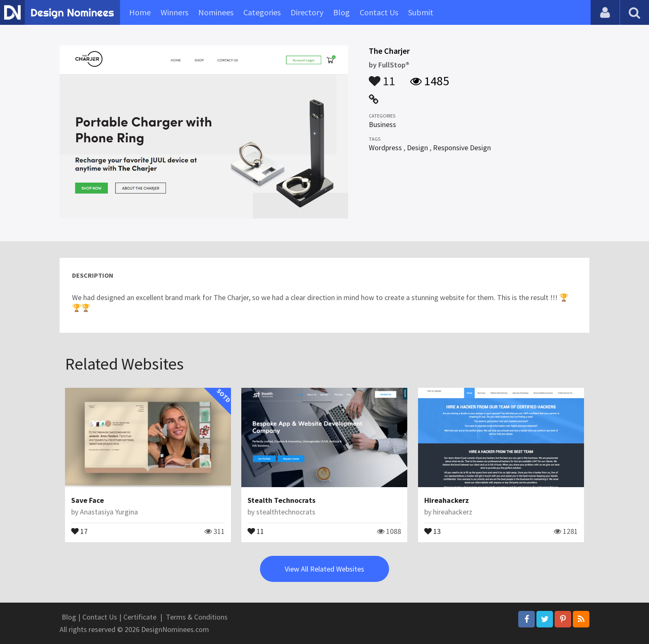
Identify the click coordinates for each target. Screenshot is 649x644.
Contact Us (379, 12)
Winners (174, 12)
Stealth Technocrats (281, 500)
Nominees (216, 12)
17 (79, 531)
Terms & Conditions (197, 617)
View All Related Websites (324, 569)
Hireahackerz (447, 500)
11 (382, 77)
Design (417, 148)
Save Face (88, 500)
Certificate (140, 617)
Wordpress (385, 148)
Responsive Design (462, 148)
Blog (341, 12)
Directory (307, 12)
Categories (262, 12)
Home (140, 12)
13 (433, 531)
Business (382, 124)
